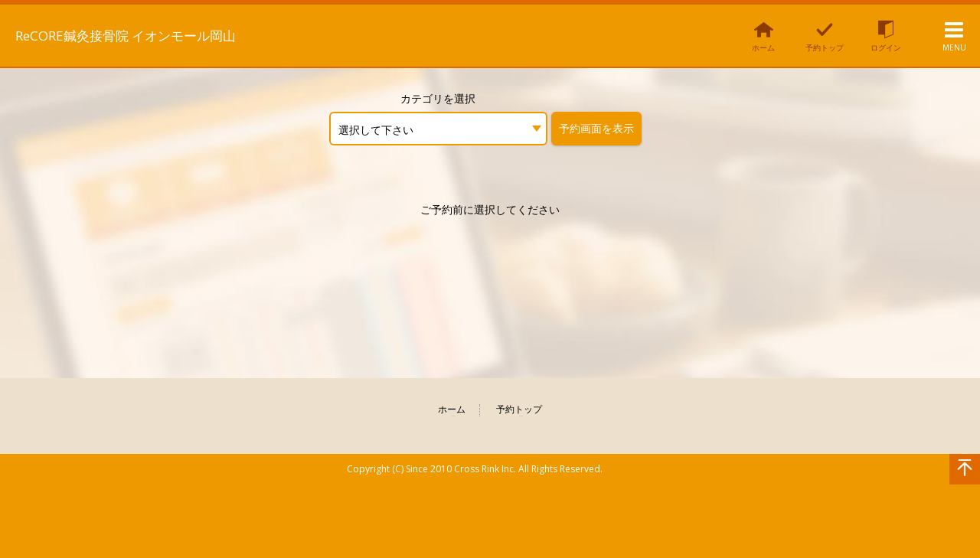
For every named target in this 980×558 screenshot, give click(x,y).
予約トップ (519, 410)
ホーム (452, 410)
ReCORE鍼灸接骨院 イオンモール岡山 (160, 34)
